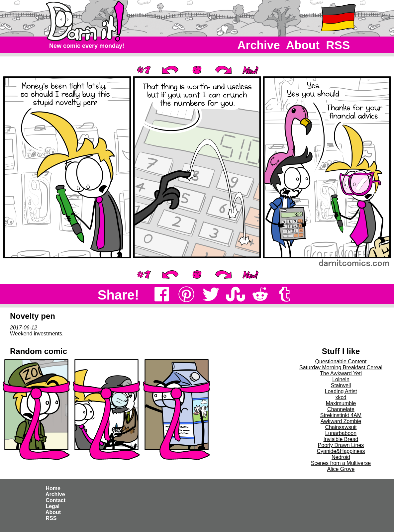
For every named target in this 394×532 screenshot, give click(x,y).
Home (53, 488)
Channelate (341, 409)
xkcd (341, 397)
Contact (55, 500)
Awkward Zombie (341, 421)
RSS (338, 45)
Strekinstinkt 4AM (341, 415)
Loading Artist (341, 391)
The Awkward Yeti (341, 373)
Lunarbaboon (341, 433)
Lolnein (341, 379)
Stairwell (341, 385)
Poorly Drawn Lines (341, 445)
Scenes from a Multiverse (341, 463)
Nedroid (341, 457)
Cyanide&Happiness (341, 451)
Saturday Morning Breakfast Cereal (341, 367)
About (303, 45)
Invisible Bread (341, 439)
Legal (53, 506)
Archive (259, 45)
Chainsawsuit (341, 427)
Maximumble (341, 403)
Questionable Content (341, 361)
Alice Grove (341, 469)
